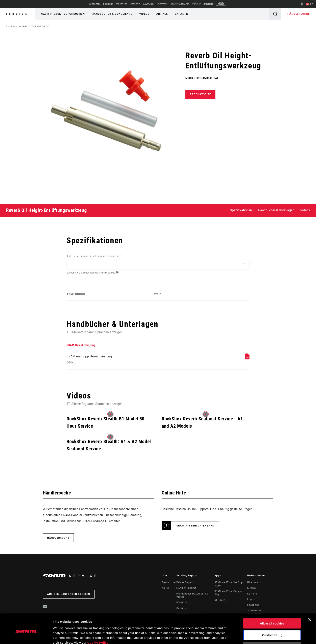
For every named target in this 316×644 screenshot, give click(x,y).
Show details (62, 636)
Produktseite (200, 94)
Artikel (162, 14)
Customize (272, 618)
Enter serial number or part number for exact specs (95, 256)
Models (23, 27)
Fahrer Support (185, 582)
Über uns (253, 582)
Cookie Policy (98, 625)
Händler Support (186, 588)
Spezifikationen (241, 210)
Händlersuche (299, 14)
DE (310, 4)
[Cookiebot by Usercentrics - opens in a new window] (26, 636)
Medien (252, 588)
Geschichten (169, 582)
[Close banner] (310, 602)
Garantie (181, 14)
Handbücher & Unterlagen (276, 210)
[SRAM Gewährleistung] (247, 358)
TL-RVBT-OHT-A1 (41, 27)
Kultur (165, 588)
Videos (144, 14)
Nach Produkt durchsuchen (63, 14)
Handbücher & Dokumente (112, 14)
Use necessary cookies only (272, 629)
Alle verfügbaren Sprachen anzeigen (97, 332)
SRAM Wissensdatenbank (195, 526)
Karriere (252, 594)
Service (17, 14)
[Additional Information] (241, 264)
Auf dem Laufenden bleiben (69, 594)
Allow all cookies (272, 606)
